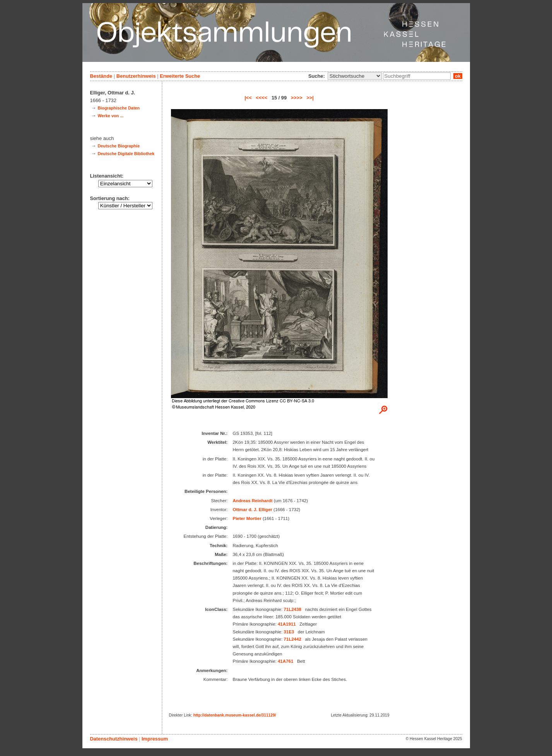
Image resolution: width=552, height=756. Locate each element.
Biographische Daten (119, 108)
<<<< (261, 98)
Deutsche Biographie (119, 146)
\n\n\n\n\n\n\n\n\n (355, 76)
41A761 (285, 661)
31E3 (289, 632)
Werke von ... (110, 116)
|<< (248, 98)
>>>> (297, 98)
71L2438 (292, 609)
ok (458, 76)
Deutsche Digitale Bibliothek (126, 154)
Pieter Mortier (247, 518)
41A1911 (287, 624)
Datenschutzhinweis (114, 739)
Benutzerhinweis (136, 76)
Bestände (101, 76)
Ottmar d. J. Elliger (252, 510)
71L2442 (292, 639)
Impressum (155, 739)
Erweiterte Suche (180, 76)
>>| (310, 98)
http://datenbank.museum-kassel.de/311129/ (235, 715)
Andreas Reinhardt (252, 501)
